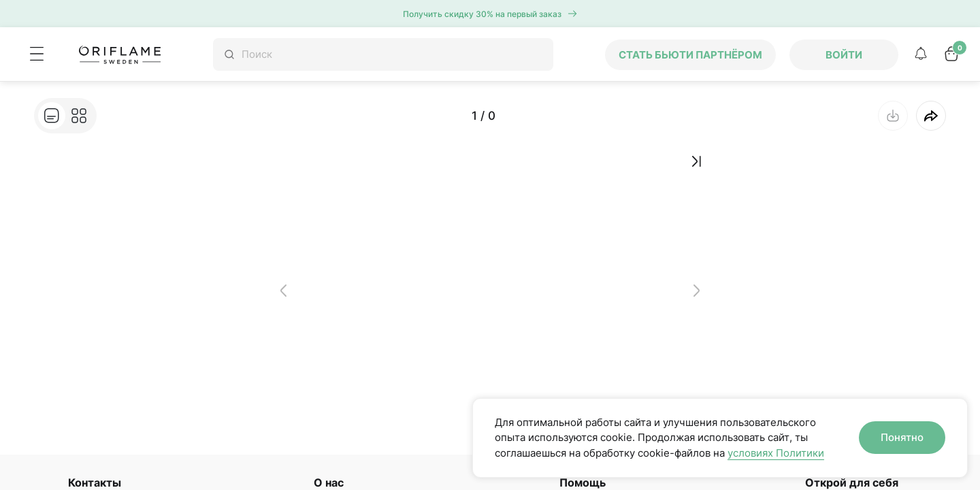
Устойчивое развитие (360, 449)
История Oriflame (352, 427)
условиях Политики (776, 453)
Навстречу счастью (356, 470)
